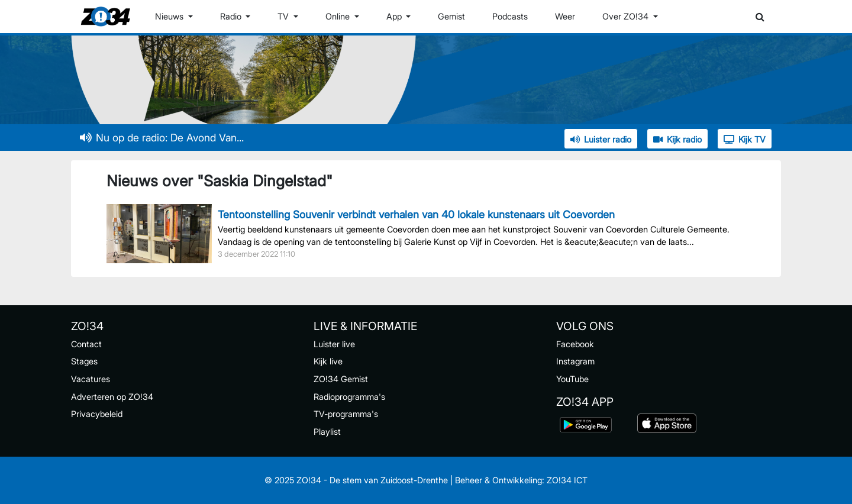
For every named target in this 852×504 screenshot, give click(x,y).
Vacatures (91, 379)
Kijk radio (677, 139)
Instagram (575, 361)
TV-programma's (346, 414)
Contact (86, 344)
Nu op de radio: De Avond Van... (162, 138)
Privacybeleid (97, 414)
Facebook (575, 344)
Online (339, 16)
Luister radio (601, 139)
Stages (84, 361)
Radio (232, 16)
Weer (565, 16)
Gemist (451, 16)
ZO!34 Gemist (341, 379)
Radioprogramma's (349, 397)
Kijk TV (745, 139)
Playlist (327, 432)
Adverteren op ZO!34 (112, 397)
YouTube (572, 379)
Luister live (334, 344)
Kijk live (328, 361)
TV (284, 16)
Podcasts (510, 16)
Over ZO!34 (627, 16)
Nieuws (170, 16)
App (395, 16)
